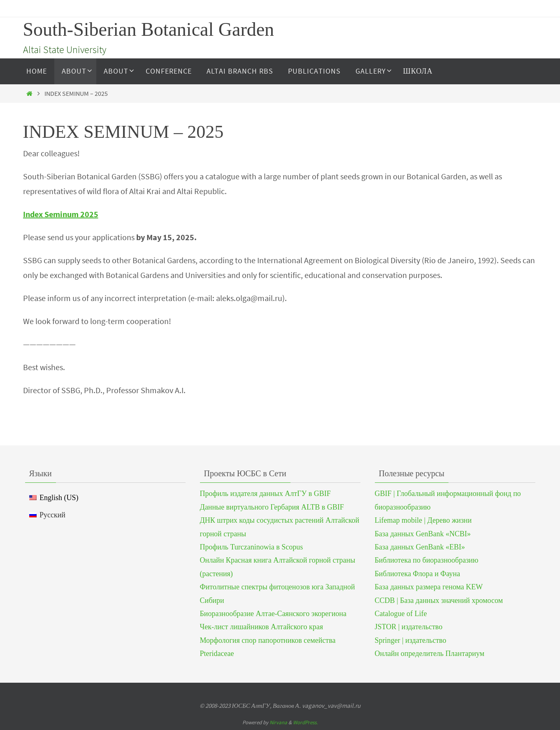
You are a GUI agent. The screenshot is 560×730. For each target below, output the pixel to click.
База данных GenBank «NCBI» (423, 534)
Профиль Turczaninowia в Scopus (252, 547)
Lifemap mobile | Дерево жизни (423, 520)
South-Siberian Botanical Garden (149, 29)
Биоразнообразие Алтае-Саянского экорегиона (273, 614)
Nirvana (278, 722)
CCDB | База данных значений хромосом (439, 600)
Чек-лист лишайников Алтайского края (262, 627)
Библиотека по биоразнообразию (427, 560)
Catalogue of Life (401, 614)
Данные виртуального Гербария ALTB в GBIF (272, 507)
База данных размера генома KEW (429, 587)
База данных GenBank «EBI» (420, 547)
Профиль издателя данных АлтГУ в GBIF (265, 494)
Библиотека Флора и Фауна (418, 574)
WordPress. (305, 722)
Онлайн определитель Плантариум (430, 654)
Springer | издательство (411, 640)
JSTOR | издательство (409, 627)
